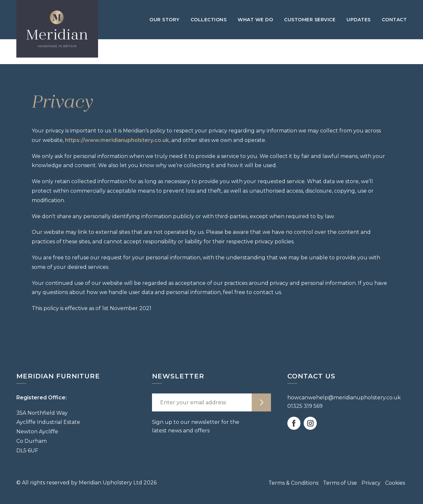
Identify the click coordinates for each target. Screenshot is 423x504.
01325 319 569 (305, 406)
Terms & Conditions (293, 483)
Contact (394, 20)
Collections (209, 20)
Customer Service (310, 20)
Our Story (164, 20)
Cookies (395, 483)
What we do (255, 20)
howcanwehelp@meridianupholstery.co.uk (344, 398)
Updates (359, 20)
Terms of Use (340, 483)
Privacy (371, 483)
